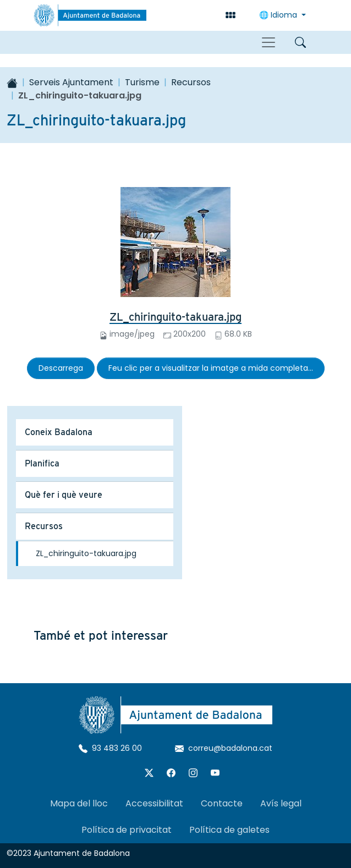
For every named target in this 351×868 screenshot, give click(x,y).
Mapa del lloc (79, 803)
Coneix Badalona (59, 432)
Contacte (222, 803)
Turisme (142, 82)
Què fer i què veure (64, 495)
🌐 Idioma (279, 15)
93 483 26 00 (110, 748)
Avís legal (281, 803)
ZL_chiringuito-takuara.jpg (175, 317)
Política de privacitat (127, 830)
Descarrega (61, 368)
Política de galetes (229, 830)
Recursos (191, 82)
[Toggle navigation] (268, 42)
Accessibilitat (154, 803)
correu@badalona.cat (224, 748)
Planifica (42, 463)
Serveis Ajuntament (71, 82)
